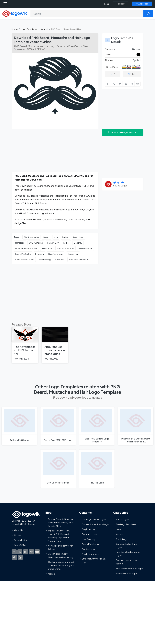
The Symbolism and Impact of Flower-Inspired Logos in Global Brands (61, 565)
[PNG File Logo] (97, 469)
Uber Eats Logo (89, 539)
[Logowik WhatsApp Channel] (20, 557)
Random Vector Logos (126, 573)
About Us (18, 530)
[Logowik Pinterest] (31, 552)
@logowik (119, 182)
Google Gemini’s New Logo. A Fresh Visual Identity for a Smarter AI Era (61, 522)
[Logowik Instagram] (26, 552)
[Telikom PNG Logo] (19, 426)
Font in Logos (122, 539)
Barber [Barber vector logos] (66, 237)
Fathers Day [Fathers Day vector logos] (53, 243)
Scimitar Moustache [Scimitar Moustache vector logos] (25, 260)
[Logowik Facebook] (14, 552)
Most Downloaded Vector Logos (128, 554)
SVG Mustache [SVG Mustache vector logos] (36, 243)
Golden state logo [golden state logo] (91, 554)
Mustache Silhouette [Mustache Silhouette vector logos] (79, 260)
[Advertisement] (55, 152)
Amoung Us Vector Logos (94, 519)
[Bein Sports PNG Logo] (58, 469)
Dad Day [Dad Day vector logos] (78, 243)
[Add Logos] (142, 4)
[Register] (121, 4)
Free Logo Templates (126, 524)
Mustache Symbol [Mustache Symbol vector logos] (66, 248)
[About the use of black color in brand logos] (55, 345)
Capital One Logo (90, 544)
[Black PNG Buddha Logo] (97, 426)
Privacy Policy (21, 540)
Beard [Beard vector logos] (46, 237)
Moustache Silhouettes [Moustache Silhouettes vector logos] (26, 248)
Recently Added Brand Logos (127, 545)
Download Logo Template (123, 132)
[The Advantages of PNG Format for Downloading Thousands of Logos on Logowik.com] (25, 345)
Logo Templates (29, 29)
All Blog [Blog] (51, 574)
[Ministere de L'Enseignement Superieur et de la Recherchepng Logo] (136, 426)
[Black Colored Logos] (138, 55)
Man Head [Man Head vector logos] (20, 243)
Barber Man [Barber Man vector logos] (73, 254)
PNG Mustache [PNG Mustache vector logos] (86, 248)
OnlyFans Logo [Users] (89, 529)
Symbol (44, 29)
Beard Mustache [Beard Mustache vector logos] (23, 254)
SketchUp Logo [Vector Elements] (89, 534)
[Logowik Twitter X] (20, 552)
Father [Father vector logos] (66, 243)
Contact (18, 535)
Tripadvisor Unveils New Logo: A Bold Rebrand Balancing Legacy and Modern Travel (59, 536)
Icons (118, 529)
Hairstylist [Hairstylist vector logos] (60, 260)
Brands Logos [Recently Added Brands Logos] (122, 519)
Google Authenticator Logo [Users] (95, 524)
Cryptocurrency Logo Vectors (126, 562)
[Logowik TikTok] (14, 557)
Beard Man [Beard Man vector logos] (78, 237)
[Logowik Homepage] (14, 13)
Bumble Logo (88, 549)
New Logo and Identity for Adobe (60, 547)
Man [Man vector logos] (56, 237)
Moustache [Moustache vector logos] (47, 248)
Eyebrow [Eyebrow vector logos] (40, 254)
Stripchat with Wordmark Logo (94, 560)
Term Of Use (20, 545)
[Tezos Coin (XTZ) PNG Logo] (58, 426)
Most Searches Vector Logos (129, 568)
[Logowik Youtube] (37, 552)
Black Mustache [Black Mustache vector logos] (31, 237)
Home (15, 29)
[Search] (87, 14)
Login (107, 4)
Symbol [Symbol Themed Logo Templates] (137, 60)
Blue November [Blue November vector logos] (56, 254)
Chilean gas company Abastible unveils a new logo (61, 555)
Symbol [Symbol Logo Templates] (136, 49)
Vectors (119, 534)
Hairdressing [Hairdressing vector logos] (45, 260)
